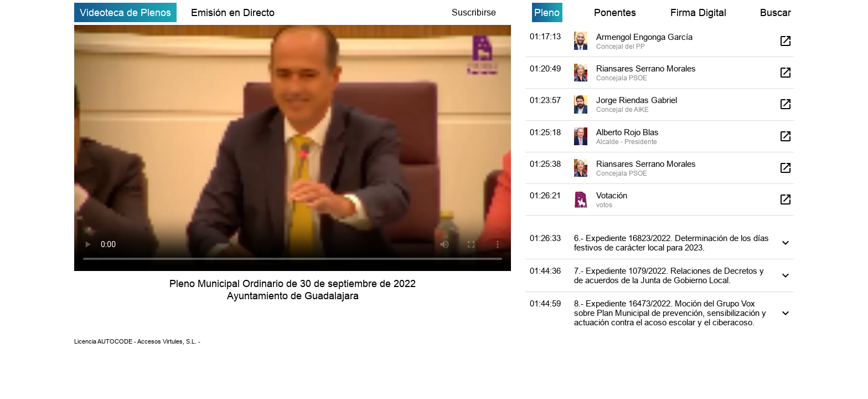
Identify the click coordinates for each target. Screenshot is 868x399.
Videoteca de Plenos (125, 12)
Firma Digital (698, 12)
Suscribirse (474, 12)
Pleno (547, 12)
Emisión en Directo (233, 12)
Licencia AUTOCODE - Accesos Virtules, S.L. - (137, 341)
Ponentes (615, 12)
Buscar (776, 12)
